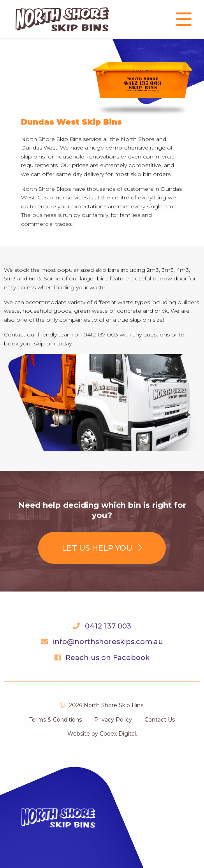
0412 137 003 (108, 626)
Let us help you (102, 548)
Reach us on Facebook (107, 658)
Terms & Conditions (55, 720)
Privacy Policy (113, 720)
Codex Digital (118, 734)
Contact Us (160, 720)
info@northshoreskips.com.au (108, 642)
